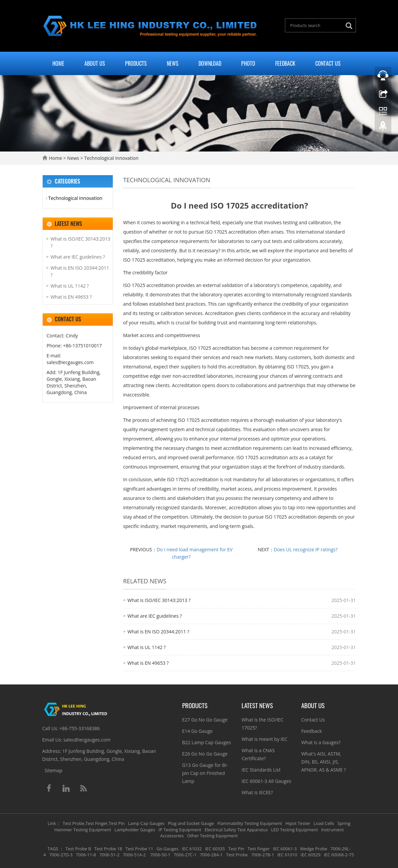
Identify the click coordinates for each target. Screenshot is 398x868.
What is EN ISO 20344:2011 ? (158, 632)
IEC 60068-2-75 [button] (339, 855)
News (173, 63)
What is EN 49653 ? (148, 663)
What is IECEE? (257, 792)
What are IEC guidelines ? (155, 616)
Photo (248, 63)
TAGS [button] (53, 849)
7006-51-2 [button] (109, 855)
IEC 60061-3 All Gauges (266, 781)
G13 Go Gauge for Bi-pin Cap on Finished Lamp (205, 773)
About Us (95, 63)
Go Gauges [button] (167, 849)
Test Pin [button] (236, 849)
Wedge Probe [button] (314, 849)
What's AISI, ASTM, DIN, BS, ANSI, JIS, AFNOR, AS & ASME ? (324, 762)
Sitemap (54, 770)
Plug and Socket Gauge (191, 823)
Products (136, 63)
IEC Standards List (261, 770)
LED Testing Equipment (295, 830)
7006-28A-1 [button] (211, 855)
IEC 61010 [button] (287, 855)
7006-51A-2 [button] (134, 855)
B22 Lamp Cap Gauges (207, 742)
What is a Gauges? (321, 742)
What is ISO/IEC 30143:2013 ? (159, 600)
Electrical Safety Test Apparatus (236, 830)
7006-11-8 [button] (86, 855)
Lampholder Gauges (135, 830)
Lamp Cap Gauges (146, 823)
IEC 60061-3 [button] (285, 849)
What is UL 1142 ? (147, 647)
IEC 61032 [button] (192, 849)
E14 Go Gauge (197, 731)
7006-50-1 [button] (160, 855)
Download (210, 63)
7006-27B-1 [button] (263, 855)
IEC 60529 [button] (311, 855)
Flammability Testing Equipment (250, 823)
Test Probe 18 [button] (108, 849)
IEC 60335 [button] (215, 849)
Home (58, 63)
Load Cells (324, 823)
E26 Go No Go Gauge (205, 754)
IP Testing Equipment (180, 830)
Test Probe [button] (237, 855)
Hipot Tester (298, 823)
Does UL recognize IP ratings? (306, 549)
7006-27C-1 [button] (185, 855)
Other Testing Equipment (213, 836)
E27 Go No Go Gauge (205, 720)
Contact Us (328, 63)
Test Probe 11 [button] (139, 849)
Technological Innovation (111, 158)
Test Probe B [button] (78, 849)
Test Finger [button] (259, 849)
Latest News (257, 705)
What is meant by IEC (264, 739)
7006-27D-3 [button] (61, 855)
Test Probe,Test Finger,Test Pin (94, 823)
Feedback (285, 63)
